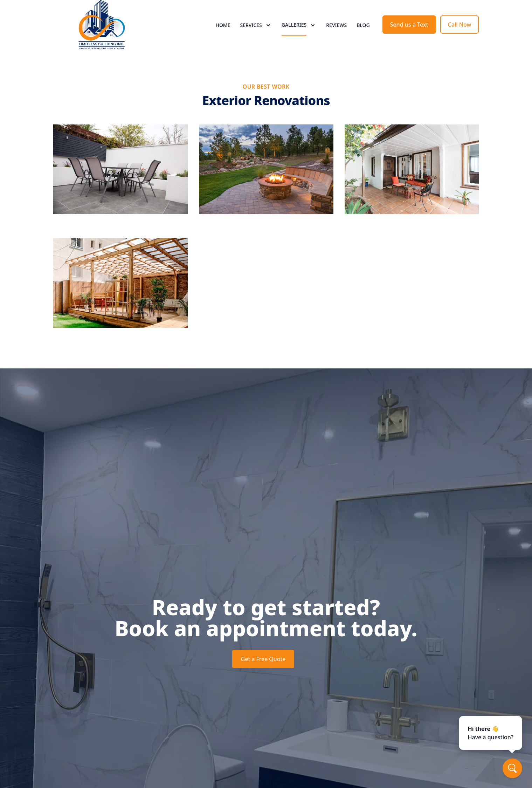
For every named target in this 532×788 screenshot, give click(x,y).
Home (223, 31)
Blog (363, 31)
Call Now (460, 31)
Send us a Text (409, 31)
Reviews (336, 31)
